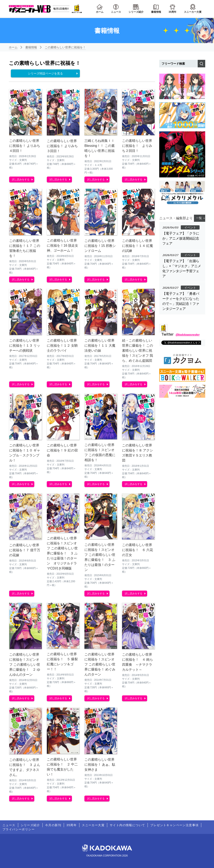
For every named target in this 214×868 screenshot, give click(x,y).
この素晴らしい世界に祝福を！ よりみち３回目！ (62, 146)
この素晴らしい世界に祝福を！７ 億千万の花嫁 (25, 550)
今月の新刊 (53, 825)
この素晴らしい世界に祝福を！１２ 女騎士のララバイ (62, 346)
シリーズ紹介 (136, 12)
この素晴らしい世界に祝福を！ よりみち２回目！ (137, 146)
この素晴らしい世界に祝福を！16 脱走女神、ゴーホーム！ (62, 246)
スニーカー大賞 (193, 12)
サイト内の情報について (127, 825)
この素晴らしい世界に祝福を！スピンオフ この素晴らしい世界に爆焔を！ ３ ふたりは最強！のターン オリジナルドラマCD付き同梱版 (62, 553)
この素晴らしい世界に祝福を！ (65, 47)
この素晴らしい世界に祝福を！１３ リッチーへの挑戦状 (25, 346)
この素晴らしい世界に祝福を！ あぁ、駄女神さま (100, 765)
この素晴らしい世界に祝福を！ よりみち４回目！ (25, 146)
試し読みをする (21, 179)
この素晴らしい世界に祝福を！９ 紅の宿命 (62, 450)
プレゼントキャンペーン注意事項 (174, 825)
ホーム (100, 12)
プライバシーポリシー (19, 829)
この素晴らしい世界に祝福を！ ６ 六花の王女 (138, 550)
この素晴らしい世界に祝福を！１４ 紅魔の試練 (138, 246)
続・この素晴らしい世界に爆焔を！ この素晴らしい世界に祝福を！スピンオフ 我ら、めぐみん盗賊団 (138, 351)
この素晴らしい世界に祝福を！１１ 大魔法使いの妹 (100, 346)
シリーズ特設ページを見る (45, 73)
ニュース (116, 12)
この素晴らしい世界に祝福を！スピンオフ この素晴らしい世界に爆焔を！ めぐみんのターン (100, 664)
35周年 (173, 12)
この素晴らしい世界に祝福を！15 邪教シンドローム (100, 246)
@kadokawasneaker (188, 334)
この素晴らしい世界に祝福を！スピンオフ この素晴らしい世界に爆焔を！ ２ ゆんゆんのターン (25, 665)
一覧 (199, 218)
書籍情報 (156, 12)
